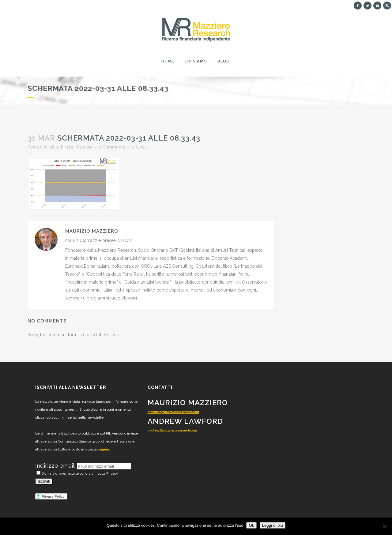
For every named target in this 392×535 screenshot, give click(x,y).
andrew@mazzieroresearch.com (172, 430)
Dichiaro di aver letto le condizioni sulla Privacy (77, 473)
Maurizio (84, 147)
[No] (384, 526)
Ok (251, 525)
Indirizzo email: (56, 465)
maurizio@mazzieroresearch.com (173, 412)
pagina (103, 449)
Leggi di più (273, 525)
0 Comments (112, 147)
